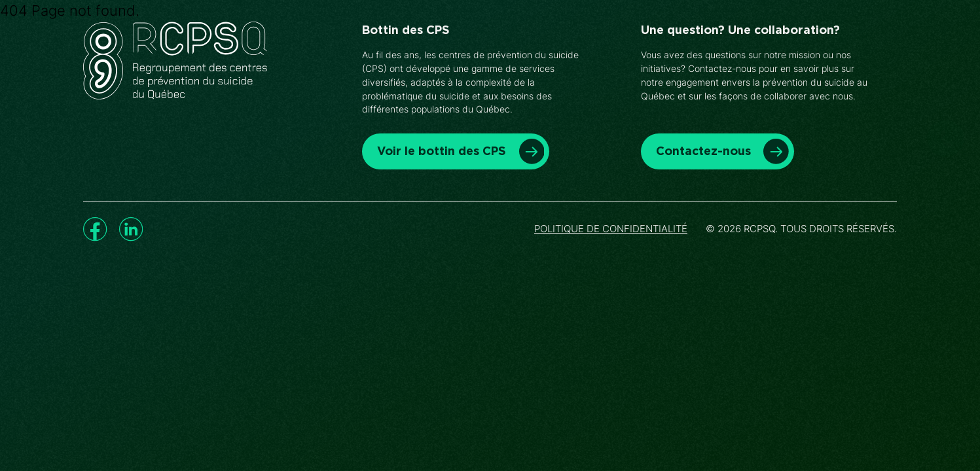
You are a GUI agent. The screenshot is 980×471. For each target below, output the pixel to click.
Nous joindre (759, 45)
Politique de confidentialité (611, 229)
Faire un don (855, 45)
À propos (676, 45)
